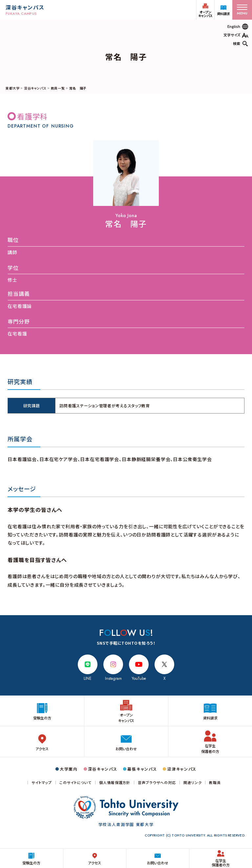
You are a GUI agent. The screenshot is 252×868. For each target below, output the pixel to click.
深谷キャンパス (35, 88)
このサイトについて (75, 783)
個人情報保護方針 (115, 783)
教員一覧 (58, 88)
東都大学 (12, 88)
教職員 (215, 783)
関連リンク (192, 783)
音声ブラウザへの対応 (157, 783)
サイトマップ (42, 783)
